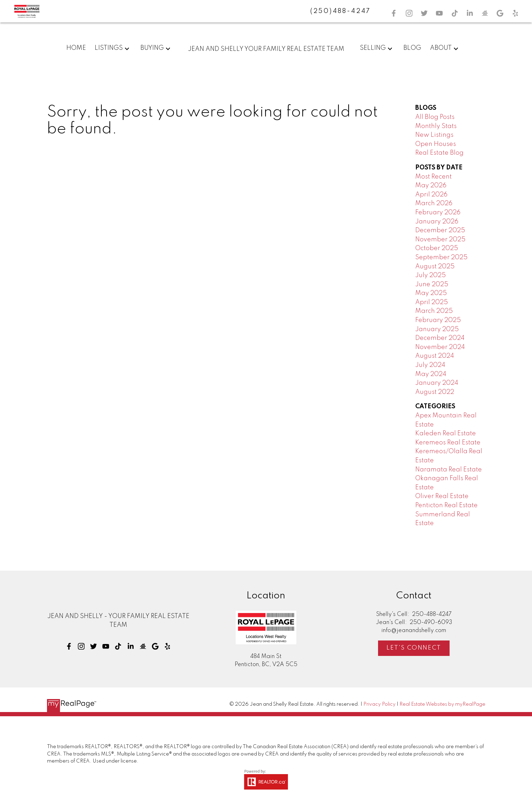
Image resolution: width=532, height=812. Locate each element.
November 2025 (440, 240)
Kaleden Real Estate (446, 434)
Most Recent (433, 177)
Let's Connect (414, 648)
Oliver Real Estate (442, 496)
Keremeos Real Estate (448, 443)
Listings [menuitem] (109, 48)
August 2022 (435, 392)
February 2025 (438, 320)
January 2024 (437, 383)
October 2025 (437, 248)
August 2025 (435, 267)
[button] (394, 13)
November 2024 (440, 347)
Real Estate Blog (439, 153)
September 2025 (441, 257)
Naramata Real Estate (449, 470)
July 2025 (430, 275)
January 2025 (437, 329)
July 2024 (430, 365)
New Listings (434, 135)
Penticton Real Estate (446, 505)
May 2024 (431, 374)
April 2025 (432, 302)
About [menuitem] (441, 48)
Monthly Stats (436, 126)
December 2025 (440, 230)
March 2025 (434, 311)
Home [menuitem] (76, 48)
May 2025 (431, 293)
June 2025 (432, 284)
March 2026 (434, 203)
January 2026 (437, 222)
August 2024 (435, 356)
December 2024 (440, 338)
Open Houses (436, 144)
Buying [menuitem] (152, 48)
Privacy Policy (379, 704)
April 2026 (431, 195)
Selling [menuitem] (373, 48)
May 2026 (431, 186)
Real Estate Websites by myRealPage (442, 704)
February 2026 (438, 213)
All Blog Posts (435, 117)
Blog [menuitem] (412, 48)
